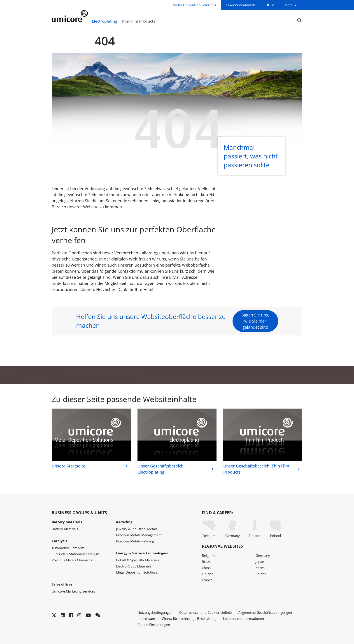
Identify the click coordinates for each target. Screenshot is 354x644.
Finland (255, 529)
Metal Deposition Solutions (137, 572)
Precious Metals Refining (135, 541)
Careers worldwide (241, 5)
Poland (275, 529)
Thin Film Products (138, 21)
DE (268, 5)
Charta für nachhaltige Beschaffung (189, 618)
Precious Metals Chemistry (72, 560)
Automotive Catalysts (68, 548)
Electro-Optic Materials (134, 566)
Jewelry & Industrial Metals (137, 529)
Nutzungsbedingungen (155, 612)
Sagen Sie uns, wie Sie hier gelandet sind (255, 321)
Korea (260, 568)
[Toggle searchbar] (299, 21)
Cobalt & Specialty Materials (138, 560)
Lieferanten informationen (243, 618)
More (289, 5)
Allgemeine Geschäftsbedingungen (265, 612)
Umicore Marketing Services (73, 591)
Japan (260, 562)
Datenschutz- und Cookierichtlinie (205, 612)
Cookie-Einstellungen (154, 625)
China (206, 568)
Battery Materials (65, 529)
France (207, 580)
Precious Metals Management (139, 535)
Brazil (206, 562)
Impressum (146, 618)
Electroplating (105, 21)
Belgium (209, 529)
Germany (233, 529)
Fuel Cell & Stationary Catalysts (76, 554)
